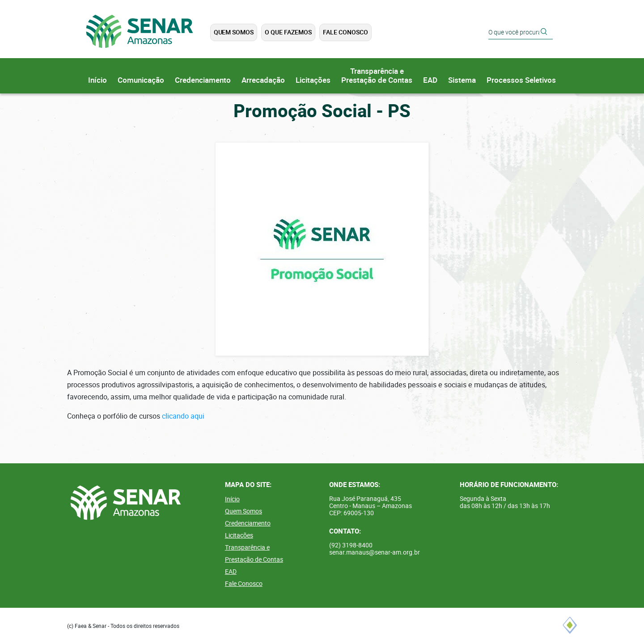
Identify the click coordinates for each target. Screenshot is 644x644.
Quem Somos (233, 32)
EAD (430, 80)
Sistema (462, 80)
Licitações (313, 80)
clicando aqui (183, 416)
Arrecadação (263, 80)
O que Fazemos (288, 32)
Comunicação (141, 80)
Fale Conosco (345, 32)
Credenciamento (203, 80)
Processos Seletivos (521, 80)
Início (97, 80)
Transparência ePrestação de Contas (377, 76)
